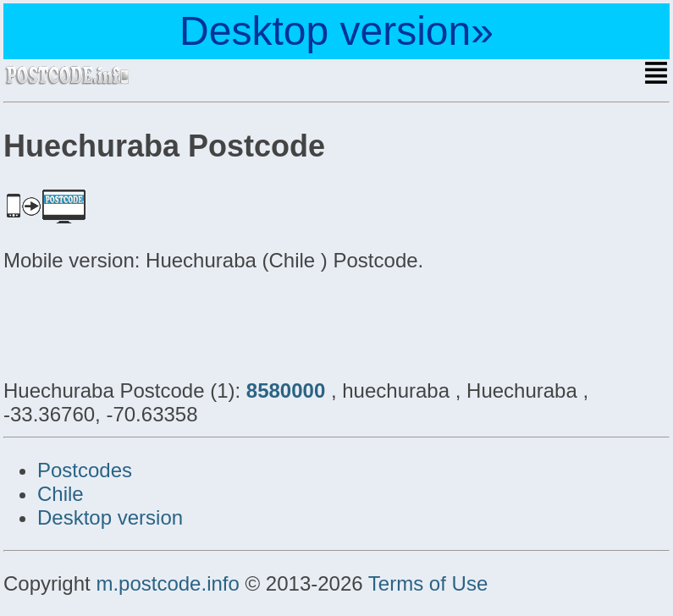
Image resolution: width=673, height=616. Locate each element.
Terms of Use (428, 583)
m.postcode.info (167, 583)
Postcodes (85, 470)
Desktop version (110, 517)
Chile (61, 494)
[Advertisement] (139, 323)
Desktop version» (336, 31)
